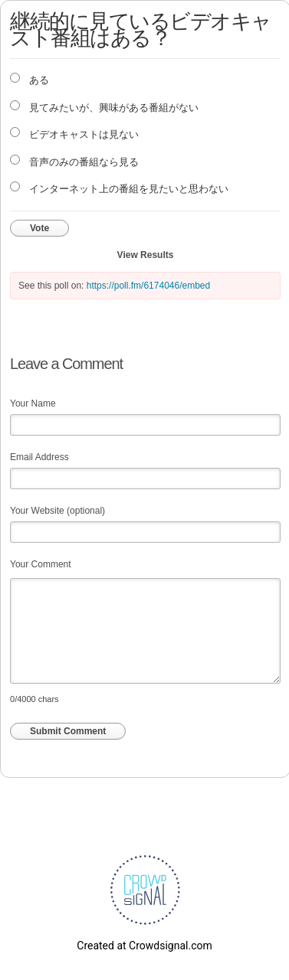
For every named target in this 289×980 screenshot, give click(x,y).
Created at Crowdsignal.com (144, 946)
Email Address (39, 457)
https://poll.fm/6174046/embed (148, 286)
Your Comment (41, 564)
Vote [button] (39, 228)
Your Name (33, 403)
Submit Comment (68, 731)
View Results (146, 255)
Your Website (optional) (57, 511)
